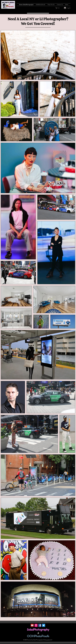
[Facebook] (40, 625)
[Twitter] (44, 625)
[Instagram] (36, 625)
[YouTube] (32, 625)
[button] (58, 8)
